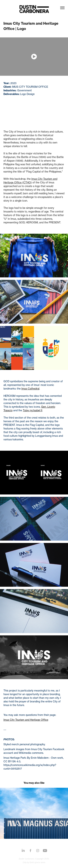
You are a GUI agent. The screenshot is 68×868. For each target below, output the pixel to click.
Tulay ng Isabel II (33, 410)
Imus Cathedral (30, 389)
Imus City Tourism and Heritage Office (26, 720)
